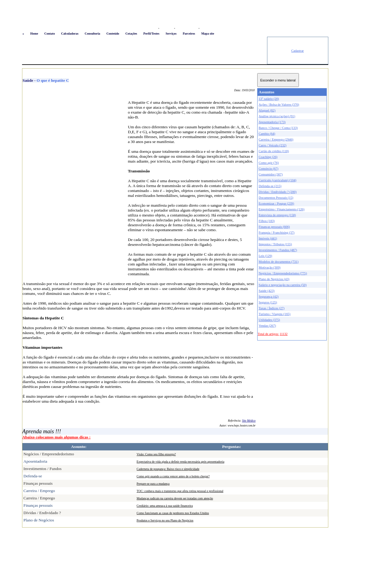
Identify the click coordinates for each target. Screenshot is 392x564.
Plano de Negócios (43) (274, 279)
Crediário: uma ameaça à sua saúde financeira (165, 506)
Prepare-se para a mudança (153, 484)
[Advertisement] (145, 51)
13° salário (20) (269, 99)
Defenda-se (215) (270, 186)
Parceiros (189, 34)
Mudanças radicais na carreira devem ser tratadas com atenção (175, 498)
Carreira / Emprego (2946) (276, 139)
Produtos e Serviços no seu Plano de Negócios (165, 520)
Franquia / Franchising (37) (277, 233)
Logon (152, 28)
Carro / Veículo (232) (273, 145)
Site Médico (249, 421)
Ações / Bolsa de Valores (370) (279, 105)
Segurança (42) (269, 297)
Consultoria (92, 34)
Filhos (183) (267, 221)
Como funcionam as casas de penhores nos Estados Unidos (173, 513)
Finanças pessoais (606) (274, 227)
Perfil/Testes (151, 34)
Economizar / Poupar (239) (277, 203)
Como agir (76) (269, 163)
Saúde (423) (267, 291)
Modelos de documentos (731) (279, 262)
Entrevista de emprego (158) (277, 215)
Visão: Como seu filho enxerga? (156, 454)
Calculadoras (70, 34)
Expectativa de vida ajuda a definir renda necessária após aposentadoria (180, 462)
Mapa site (208, 34)
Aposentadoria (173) (272, 122)
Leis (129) (266, 256)
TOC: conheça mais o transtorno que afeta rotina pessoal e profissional (180, 491)
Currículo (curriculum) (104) (278, 180)
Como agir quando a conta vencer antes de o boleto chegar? (173, 476)
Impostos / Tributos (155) (275, 244)
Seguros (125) (268, 302)
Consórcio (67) (269, 169)
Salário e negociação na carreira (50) (283, 285)
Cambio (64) (267, 134)
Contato (50, 34)
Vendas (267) (268, 326)
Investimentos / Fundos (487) (278, 250)
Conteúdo (113, 34)
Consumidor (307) (271, 174)
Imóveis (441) (268, 238)
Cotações (131, 34)
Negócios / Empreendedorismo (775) (283, 273)
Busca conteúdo (187, 28)
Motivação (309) (270, 267)
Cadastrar (298, 51)
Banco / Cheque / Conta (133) (278, 128)
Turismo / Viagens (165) (275, 314)
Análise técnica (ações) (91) (277, 116)
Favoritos (166, 28)
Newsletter (208, 28)
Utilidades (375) (269, 320)
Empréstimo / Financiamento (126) (282, 209)
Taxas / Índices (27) (272, 308)
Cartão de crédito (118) (274, 151)
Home (34, 34)
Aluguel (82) (267, 110)
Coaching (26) (268, 157)
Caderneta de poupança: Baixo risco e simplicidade (168, 469)
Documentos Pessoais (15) (276, 198)
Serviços (171, 34)
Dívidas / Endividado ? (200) (278, 192)
